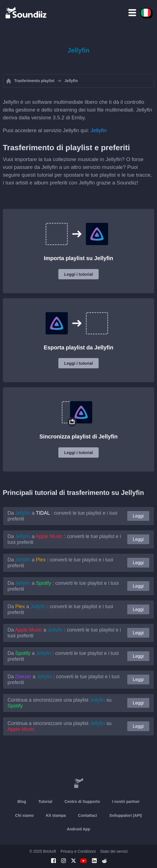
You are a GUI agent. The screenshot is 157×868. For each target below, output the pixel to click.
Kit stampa (56, 815)
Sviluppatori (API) (125, 815)
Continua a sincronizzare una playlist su (60, 703)
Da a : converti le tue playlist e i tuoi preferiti (62, 516)
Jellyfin (99, 130)
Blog (22, 802)
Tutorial (45, 802)
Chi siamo (24, 815)
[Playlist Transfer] (26, 13)
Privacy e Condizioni (78, 851)
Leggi (138, 516)
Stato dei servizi (114, 851)
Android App (78, 829)
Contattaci (88, 815)
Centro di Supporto (82, 802)
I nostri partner (126, 802)
